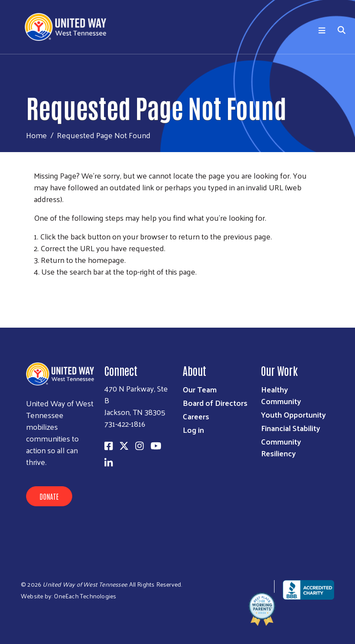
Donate (49, 496)
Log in (193, 430)
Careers (196, 416)
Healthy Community (281, 395)
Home (37, 135)
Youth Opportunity (293, 414)
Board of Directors (215, 403)
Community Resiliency (281, 447)
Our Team (200, 389)
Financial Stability (291, 428)
